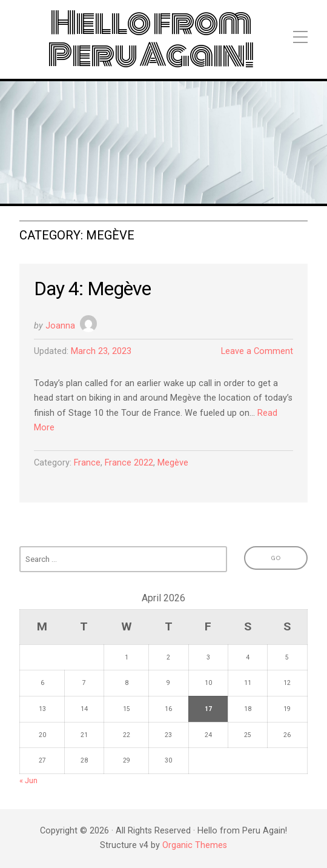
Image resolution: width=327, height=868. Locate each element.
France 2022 (129, 463)
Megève (173, 463)
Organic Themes (195, 845)
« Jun (28, 780)
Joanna (60, 326)
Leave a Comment (257, 351)
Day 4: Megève (92, 289)
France (87, 463)
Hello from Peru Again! (151, 39)
